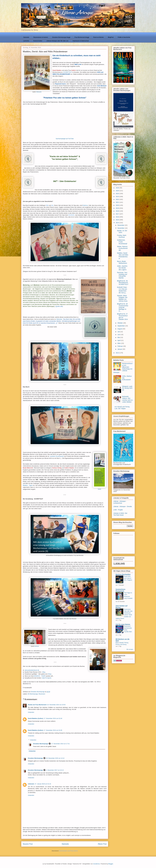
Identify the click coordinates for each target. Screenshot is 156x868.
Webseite (59, 319)
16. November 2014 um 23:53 (56, 705)
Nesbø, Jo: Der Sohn (122, 232)
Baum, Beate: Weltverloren (122, 262)
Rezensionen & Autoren (41, 37)
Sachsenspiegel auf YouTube (65, 139)
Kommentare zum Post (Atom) (68, 851)
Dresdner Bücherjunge (41, 744)
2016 (118, 217)
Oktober (120, 323)
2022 (118, 199)
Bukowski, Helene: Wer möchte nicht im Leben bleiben (127, 399)
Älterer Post (102, 844)
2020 (118, 205)
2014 (118, 223)
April (119, 340)
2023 (118, 197)
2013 (118, 353)
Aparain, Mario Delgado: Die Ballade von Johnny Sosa (122, 298)
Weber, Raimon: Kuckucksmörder (122, 248)
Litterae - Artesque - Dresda (123, 506)
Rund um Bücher (99, 37)
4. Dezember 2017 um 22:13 (55, 770)
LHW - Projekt (118, 510)
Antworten (31, 712)
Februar (120, 346)
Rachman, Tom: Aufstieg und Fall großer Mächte (122, 275)
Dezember (121, 225)
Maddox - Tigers (28, 485)
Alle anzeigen (130, 649)
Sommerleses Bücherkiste (120, 590)
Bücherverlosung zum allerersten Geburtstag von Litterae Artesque (123, 368)
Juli (119, 332)
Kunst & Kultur (38, 41)
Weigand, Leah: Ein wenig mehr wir (127, 388)
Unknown (31, 784)
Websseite (39, 92)
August (120, 329)
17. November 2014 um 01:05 (53, 730)
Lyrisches (26, 41)
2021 (118, 202)
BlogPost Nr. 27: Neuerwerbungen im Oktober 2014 (122, 317)
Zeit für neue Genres (123, 624)
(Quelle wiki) (59, 306)
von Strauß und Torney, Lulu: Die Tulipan (122, 408)
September (121, 326)
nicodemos (96, 864)
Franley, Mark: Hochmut (122, 236)
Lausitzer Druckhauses (57, 456)
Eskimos (85, 205)
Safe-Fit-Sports (47, 678)
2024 (118, 194)
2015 (118, 220)
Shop (50, 674)
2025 (118, 191)
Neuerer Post (28, 844)
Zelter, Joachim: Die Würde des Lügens (122, 268)
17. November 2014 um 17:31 (60, 744)
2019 (118, 208)
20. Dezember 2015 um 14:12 (55, 758)
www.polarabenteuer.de (32, 670)
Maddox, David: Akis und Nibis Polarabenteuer (123, 256)
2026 (118, 188)
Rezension (42, 694)
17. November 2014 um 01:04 (53, 718)
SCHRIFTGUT (68, 72)
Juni (119, 335)
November (121, 228)
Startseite (26, 37)
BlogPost (111, 37)
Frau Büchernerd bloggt (82, 37)
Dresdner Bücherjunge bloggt (61, 37)
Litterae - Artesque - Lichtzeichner (120, 502)
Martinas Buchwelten (123, 574)
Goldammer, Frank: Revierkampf (122, 242)
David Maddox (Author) (36, 718)
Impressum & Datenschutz (81, 41)
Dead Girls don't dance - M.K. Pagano (128, 578)
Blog (44, 672)
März (119, 343)
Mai (119, 337)
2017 (118, 214)
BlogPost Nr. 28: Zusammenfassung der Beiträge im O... (123, 307)
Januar (120, 349)
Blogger (111, 864)
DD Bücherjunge (33, 694)
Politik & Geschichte (124, 37)
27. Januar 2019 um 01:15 (43, 784)
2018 (118, 211)
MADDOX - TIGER (40, 676)
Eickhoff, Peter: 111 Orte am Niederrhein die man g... (122, 290)
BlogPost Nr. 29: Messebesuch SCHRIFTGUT (123, 283)
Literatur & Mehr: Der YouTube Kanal (120, 514)
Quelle (99, 489)
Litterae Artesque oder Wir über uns (57, 41)
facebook (37, 646)
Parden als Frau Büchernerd (37, 705)
